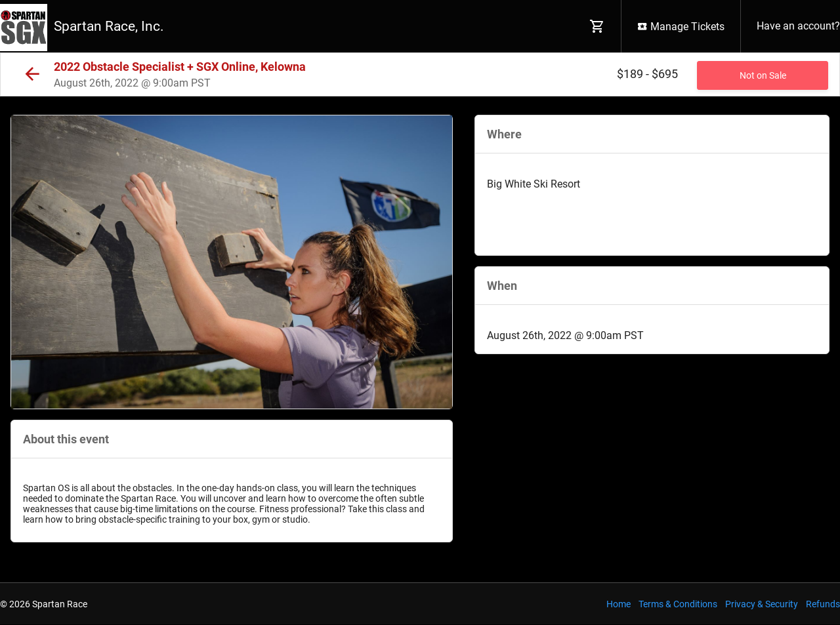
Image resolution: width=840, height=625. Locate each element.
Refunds (823, 604)
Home (619, 604)
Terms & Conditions (678, 604)
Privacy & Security (762, 604)
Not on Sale (763, 75)
